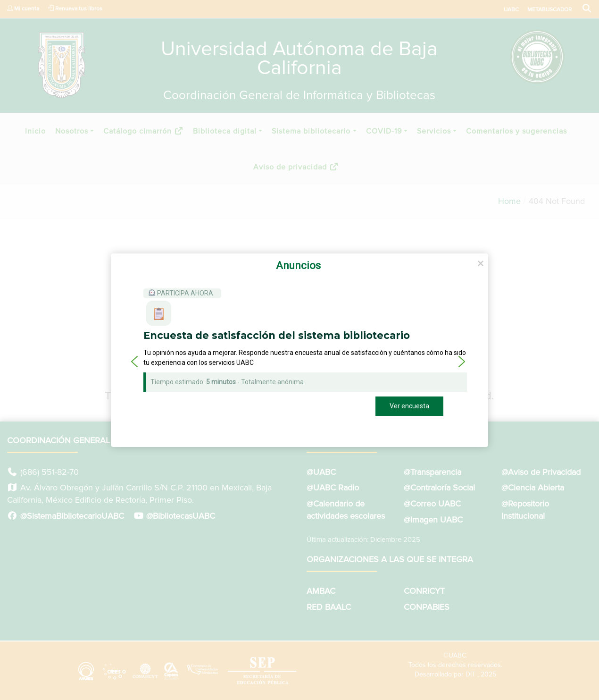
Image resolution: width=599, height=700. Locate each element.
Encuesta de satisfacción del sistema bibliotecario (277, 335)
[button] (134, 362)
